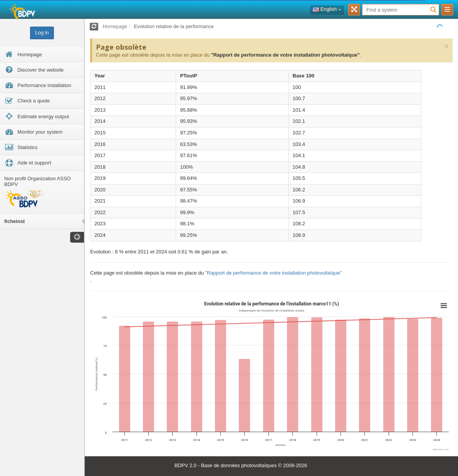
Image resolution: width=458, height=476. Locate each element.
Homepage (115, 26)
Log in (42, 33)
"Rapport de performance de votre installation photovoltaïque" (285, 55)
